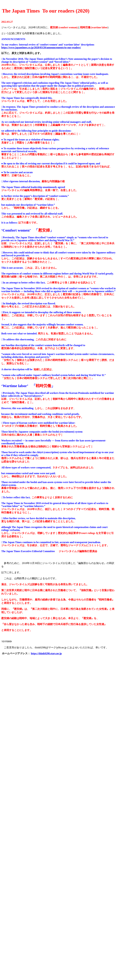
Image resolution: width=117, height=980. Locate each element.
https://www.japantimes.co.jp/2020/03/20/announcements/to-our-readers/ (41, 47)
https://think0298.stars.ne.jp (46, 653)
